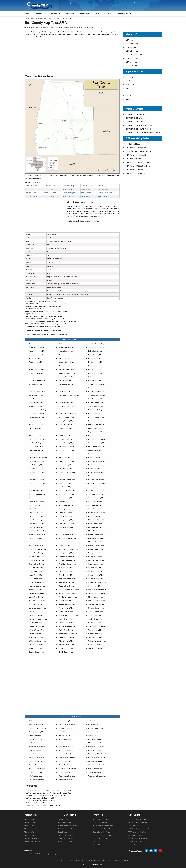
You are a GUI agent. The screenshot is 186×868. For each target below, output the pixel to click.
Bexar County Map (95, 358)
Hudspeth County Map (38, 483)
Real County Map (35, 579)
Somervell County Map (97, 601)
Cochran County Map (37, 391)
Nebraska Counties (95, 750)
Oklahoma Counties (96, 761)
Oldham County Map (96, 560)
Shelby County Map (96, 597)
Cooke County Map (36, 402)
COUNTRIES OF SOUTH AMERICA (139, 129)
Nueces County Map (37, 560)
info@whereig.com (52, 854)
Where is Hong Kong (31, 819)
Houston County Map (67, 479)
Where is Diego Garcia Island (34, 842)
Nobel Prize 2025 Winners (68, 829)
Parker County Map (36, 568)
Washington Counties (67, 776)
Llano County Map (95, 523)
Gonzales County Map (67, 450)
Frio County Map (35, 443)
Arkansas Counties (36, 724)
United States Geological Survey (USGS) (41, 798)
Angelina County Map (96, 344)
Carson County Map (96, 380)
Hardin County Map (36, 465)
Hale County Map (65, 457)
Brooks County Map (96, 369)
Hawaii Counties (65, 732)
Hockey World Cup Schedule (138, 845)
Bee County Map (35, 358)
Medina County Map (37, 542)
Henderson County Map (68, 472)
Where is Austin (86, 193)
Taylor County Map (66, 612)
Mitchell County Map (96, 546)
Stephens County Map (67, 604)
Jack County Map (65, 487)
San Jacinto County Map (97, 590)
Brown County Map (36, 373)
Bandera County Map (37, 355)
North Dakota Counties (38, 761)
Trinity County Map (96, 619)
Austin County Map (66, 351)
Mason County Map (36, 538)
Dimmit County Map (36, 421)
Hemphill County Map (37, 472)
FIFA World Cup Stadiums (135, 173)
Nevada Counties (35, 754)
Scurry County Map (36, 597)
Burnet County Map (96, 373)
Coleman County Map (96, 391)
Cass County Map (36, 384)
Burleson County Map (67, 373)
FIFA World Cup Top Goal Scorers (138, 162)
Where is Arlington (69, 193)
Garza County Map (36, 446)
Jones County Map (36, 498)
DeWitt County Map (66, 417)
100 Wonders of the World (103, 826)
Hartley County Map (37, 468)
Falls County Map (35, 432)
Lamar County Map (36, 512)
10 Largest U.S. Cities (66, 819)
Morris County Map (36, 553)
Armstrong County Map (97, 347)
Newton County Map (66, 557)
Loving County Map (36, 527)
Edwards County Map (96, 424)
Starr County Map (36, 604)
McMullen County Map (97, 531)
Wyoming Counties (66, 780)
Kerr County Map (35, 505)
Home (27, 14)
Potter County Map (66, 571)
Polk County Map (35, 571)
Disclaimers (107, 860)
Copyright (117, 860)
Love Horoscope (64, 832)
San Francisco (131, 92)
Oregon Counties (36, 765)
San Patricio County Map (38, 593)
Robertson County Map (97, 582)
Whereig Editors (48, 28)
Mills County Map (65, 546)
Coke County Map (65, 391)
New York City (131, 84)
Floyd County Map (65, 435)
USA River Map (131, 66)
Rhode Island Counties (97, 765)
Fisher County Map (36, 435)
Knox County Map (95, 509)
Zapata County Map (36, 652)
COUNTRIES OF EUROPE (136, 114)
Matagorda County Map (67, 538)
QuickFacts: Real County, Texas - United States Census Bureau (50, 790)
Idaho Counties (94, 732)
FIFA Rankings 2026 (135, 826)
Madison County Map (37, 534)
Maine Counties (35, 743)
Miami (128, 99)
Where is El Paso (31, 196)
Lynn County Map (95, 527)
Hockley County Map (66, 476)
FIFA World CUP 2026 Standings (138, 166)
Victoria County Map (37, 630)
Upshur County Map (66, 623)
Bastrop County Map (66, 355)
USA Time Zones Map (134, 55)
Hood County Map (95, 476)
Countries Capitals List (101, 829)
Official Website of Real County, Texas (40, 803)
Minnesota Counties (66, 746)
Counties (57, 18)
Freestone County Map (97, 439)
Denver (129, 95)
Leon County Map (36, 520)
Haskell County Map (66, 468)
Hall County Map (94, 457)
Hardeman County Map (97, 461)
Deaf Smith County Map (68, 413)
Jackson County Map (96, 487)
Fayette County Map (96, 432)
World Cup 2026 (123, 14)
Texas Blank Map (69, 186)
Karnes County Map (66, 498)
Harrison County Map (96, 465)
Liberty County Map (66, 520)
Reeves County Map (96, 579)
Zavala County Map (66, 652)
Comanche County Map (67, 399)
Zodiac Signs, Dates (66, 838)
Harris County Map (66, 465)
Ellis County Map (35, 428)
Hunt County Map (65, 483)
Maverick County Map (96, 538)
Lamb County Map (65, 512)
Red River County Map (67, 579)
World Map (40, 14)
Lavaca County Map (66, 516)
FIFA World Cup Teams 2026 (136, 170)
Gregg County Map (66, 454)
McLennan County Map (67, 531)
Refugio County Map (37, 582)
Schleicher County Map (97, 593)
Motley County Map (66, 553)
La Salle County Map (37, 516)
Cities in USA (131, 77)
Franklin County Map (66, 439)
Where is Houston (69, 196)
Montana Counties (66, 750)
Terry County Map (36, 615)
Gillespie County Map (67, 446)
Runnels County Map (66, 586)
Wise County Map (95, 645)
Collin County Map (36, 395)
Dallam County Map (66, 410)
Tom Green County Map (38, 619)
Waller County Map (95, 630)
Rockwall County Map (37, 586)
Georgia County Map (37, 732)
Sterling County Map (96, 604)
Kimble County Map (66, 505)
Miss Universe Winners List (68, 822)
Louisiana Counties (95, 739)
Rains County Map (36, 575)
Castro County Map (66, 384)
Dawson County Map (37, 413)
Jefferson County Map (97, 490)
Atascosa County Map (37, 351)
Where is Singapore (31, 822)
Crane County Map (36, 406)
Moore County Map (96, 549)
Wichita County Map (96, 637)
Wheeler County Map (67, 637)
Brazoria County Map (66, 366)
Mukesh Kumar (68, 28)
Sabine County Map (36, 590)
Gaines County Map (66, 443)
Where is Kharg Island (101, 819)
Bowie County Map (36, 366)
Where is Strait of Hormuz (68, 826)
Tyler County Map (36, 623)
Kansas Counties (35, 739)
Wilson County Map (36, 645)
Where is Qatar (29, 826)
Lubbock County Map (67, 527)
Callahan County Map (96, 377)
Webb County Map (95, 634)
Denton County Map (37, 417)
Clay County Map (95, 388)
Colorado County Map (96, 395)
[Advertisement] (72, 56)
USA (32, 18)
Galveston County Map (97, 443)
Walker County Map (66, 630)
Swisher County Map (96, 608)
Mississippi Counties (96, 746)
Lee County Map (94, 516)
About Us (59, 860)
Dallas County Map (95, 410)
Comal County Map (36, 399)
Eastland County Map (37, 424)
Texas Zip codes (103, 189)
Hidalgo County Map (96, 472)
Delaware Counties (66, 728)
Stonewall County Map (37, 608)
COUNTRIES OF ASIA (134, 118)
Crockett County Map (67, 406)
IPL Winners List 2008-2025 (138, 838)
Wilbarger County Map (37, 641)
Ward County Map (36, 634)
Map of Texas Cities (50, 186)
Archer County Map (66, 347)
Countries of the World (102, 832)
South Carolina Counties (38, 769)
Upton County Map (95, 623)
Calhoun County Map (67, 377)
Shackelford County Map (68, 597)
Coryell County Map (66, 402)
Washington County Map (68, 634)
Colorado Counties (95, 724)
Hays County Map (95, 468)
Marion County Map (66, 534)
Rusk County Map (95, 586)
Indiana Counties (65, 735)
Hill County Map (35, 476)
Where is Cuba (29, 835)
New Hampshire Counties (98, 754)
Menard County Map (66, 542)
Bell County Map (65, 358)
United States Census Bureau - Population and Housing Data (49, 793)
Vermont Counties (95, 772)
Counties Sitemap (65, 842)
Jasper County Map (36, 490)
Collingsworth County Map (69, 395)
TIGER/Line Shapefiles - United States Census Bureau (46, 795)
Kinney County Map (36, 509)
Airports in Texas (86, 189)
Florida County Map (96, 728)
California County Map (67, 724)
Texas (50, 18)
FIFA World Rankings (134, 159)
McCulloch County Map (38, 531)
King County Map (95, 505)
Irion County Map (36, 487)
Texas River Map (86, 186)
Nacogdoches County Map (98, 553)
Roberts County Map (66, 582)
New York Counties (66, 754)
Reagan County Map (96, 575)
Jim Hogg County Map (37, 494)
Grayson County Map (37, 454)
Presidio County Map (96, 571)
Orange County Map (37, 564)
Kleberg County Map (66, 509)
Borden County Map (66, 362)
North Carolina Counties (97, 758)
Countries (68, 14)
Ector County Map (65, 424)
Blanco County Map (36, 362)
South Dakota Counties (67, 769)
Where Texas (30, 189)
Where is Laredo (103, 196)
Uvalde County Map (36, 626)
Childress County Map (67, 388)
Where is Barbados (31, 829)
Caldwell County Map (37, 377)
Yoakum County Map (66, 648)
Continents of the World (102, 835)
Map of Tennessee (95, 769)
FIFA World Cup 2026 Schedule (137, 148)
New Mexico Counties (67, 758)
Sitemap (127, 860)
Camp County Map (66, 380)
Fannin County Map (66, 432)
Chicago (129, 103)
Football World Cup (133, 144)
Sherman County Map (37, 601)
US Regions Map (132, 51)
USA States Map (41, 18)
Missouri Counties (36, 750)
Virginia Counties (35, 776)
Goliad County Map (36, 450)
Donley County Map (66, 421)
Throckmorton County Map (69, 615)
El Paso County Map (66, 428)
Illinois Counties (35, 735)
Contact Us (69, 860)
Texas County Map (32, 186)
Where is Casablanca (66, 835)
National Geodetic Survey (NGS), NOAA (41, 800)
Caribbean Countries (101, 838)
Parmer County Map (66, 568)
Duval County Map (95, 421)
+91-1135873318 (33, 854)
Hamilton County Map (37, 461)
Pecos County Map (95, 568)
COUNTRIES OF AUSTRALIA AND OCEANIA (143, 133)
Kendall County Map (37, 501)
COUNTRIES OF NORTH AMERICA (139, 125)
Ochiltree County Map (67, 560)
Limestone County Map (97, 520)
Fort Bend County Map (37, 439)
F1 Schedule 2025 (134, 842)
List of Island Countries (102, 842)
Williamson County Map (97, 641)
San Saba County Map (67, 593)
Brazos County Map (96, 366)
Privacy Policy (81, 860)
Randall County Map (66, 575)
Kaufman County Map (96, 498)
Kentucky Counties (66, 739)
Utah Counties (64, 772)
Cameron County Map (37, 380)
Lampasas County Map (97, 512)
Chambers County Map (97, 384)
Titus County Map (95, 615)
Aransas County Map (37, 347)
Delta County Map (95, 413)
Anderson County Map (37, 344)
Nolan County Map (95, 557)
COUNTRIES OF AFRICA (135, 122)
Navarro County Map (37, 557)
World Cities (83, 14)
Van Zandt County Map (97, 626)
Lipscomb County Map (37, 523)
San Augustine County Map (69, 590)
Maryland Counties (66, 743)
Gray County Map (95, 450)
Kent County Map (95, 501)
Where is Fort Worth (50, 193)
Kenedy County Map (66, 501)
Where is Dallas (31, 193)
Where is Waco (68, 189)
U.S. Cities (107, 14)
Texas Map (101, 186)
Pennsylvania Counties (67, 765)
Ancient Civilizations (101, 845)
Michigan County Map (37, 746)
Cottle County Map (96, 402)
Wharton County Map (37, 637)
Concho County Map (96, 399)
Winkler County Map (66, 645)
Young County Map (95, 648)
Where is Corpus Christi (105, 193)
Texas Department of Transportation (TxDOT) (43, 805)
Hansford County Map (67, 461)
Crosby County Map (96, 406)
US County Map (132, 47)
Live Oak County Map (67, 523)
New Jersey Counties (37, 758)
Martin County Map (96, 534)
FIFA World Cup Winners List (137, 155)
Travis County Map (66, 619)
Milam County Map (36, 546)
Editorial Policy (94, 860)
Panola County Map (96, 564)
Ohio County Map (65, 761)
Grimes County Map (96, 454)
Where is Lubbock (50, 189)
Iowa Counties (94, 735)
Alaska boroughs (65, 721)
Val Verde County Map (67, 626)
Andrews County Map (67, 344)
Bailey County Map (95, 351)
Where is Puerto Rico (31, 838)
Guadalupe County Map (38, 457)
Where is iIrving (86, 196)
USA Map (129, 40)
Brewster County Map (37, 369)
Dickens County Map (96, 417)
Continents (54, 14)
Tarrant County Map (37, 612)
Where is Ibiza (29, 832)
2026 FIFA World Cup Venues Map (139, 151)
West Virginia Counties (97, 776)
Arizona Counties (95, 721)
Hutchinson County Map (97, 483)
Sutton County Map (66, 608)
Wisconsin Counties (37, 780)
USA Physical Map (133, 58)
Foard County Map (95, 435)
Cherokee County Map (37, 388)
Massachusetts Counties (98, 743)
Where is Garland (49, 196)
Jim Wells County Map (67, 494)
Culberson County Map (38, 410)
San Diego (130, 88)
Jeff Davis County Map (67, 490)
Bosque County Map (96, 362)
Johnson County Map (96, 494)
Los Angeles (130, 81)
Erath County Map (95, 428)
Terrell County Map (96, 612)
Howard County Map (96, 479)
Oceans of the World (101, 822)
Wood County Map (36, 648)
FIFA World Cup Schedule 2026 (139, 819)
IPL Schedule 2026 (135, 835)
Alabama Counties (36, 721)
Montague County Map (38, 549)
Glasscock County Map (97, 446)
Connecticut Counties (37, 728)
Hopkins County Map (37, 479)
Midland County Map (96, 542)
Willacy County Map (66, 641)
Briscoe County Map (66, 369)
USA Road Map (131, 62)
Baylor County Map (95, 355)
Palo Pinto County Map (67, 564)
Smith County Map (66, 601)
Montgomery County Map (68, 549)
